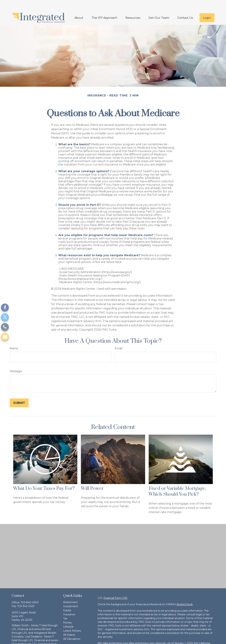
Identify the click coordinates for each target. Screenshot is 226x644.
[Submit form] (19, 392)
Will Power (92, 478)
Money (68, 612)
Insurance (69, 604)
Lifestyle (68, 616)
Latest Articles (72, 620)
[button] (79, 7)
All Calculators (72, 628)
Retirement (70, 592)
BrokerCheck (185, 594)
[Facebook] (5, 307)
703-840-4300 (30, 592)
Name (14, 338)
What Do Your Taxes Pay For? (44, 478)
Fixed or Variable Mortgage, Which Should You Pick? (177, 481)
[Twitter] (5, 317)
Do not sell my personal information (133, 640)
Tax (65, 608)
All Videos (69, 624)
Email (119, 338)
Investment (71, 596)
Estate (67, 600)
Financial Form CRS (115, 587)
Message (16, 361)
